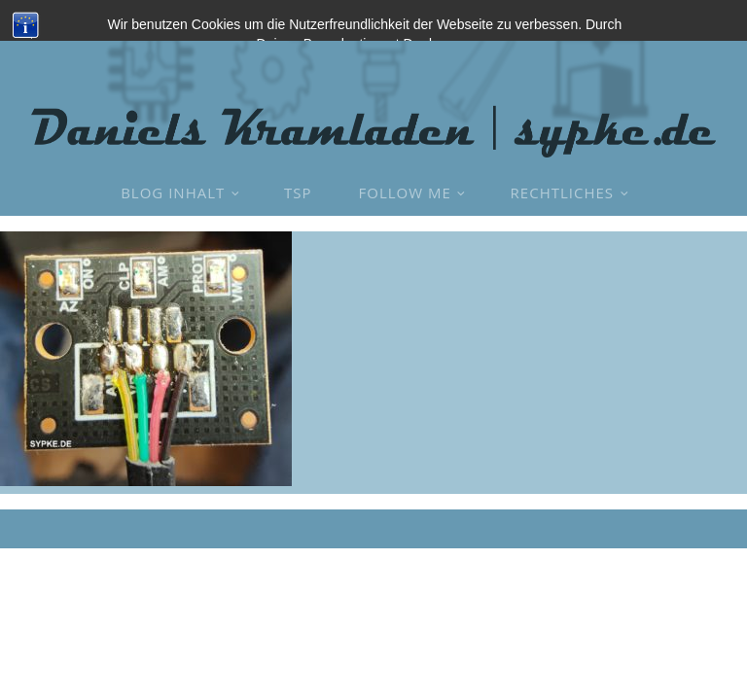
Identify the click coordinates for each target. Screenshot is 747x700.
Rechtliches (562, 192)
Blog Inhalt (173, 192)
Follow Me (405, 192)
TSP (298, 192)
